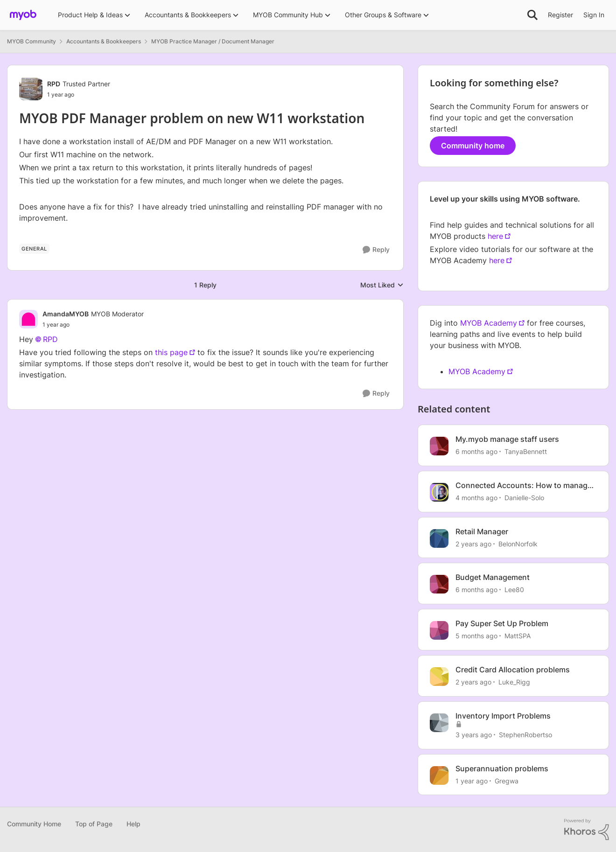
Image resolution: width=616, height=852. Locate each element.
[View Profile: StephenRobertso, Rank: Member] (439, 723)
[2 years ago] (473, 543)
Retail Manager (482, 531)
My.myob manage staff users (507, 439)
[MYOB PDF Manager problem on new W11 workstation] (93, 325)
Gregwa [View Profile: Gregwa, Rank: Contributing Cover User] (507, 780)
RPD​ (50, 339)
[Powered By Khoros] (587, 830)
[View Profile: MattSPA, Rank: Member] (439, 630)
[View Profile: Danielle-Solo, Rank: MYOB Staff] (439, 492)
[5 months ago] (476, 636)
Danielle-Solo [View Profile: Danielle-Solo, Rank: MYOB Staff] (524, 498)
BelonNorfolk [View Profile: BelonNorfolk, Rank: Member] (518, 543)
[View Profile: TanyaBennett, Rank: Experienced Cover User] (439, 446)
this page (171, 352)
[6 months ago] (476, 451)
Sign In (594, 15)
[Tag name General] (34, 249)
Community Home (34, 824)
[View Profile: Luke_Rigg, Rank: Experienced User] (439, 677)
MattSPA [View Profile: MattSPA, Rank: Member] (518, 636)
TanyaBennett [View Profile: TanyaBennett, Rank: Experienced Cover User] (526, 451)
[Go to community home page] (23, 15)
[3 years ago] (474, 735)
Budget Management (493, 577)
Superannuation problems (502, 768)
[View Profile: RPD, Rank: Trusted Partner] (31, 89)
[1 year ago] (472, 780)
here (495, 236)
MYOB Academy (489, 323)
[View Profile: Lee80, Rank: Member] (439, 584)
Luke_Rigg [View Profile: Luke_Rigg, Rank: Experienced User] (514, 682)
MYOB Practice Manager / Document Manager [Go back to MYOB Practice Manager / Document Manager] (213, 41)
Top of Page (94, 824)
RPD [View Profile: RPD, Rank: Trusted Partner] (54, 84)
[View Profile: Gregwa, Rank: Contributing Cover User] (439, 775)
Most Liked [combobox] (382, 285)
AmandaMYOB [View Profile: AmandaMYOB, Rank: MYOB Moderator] (66, 314)
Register (560, 15)
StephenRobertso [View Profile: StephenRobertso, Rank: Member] (525, 735)
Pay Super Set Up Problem (502, 623)
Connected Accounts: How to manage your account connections (524, 485)
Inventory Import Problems (503, 716)
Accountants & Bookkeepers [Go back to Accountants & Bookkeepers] (104, 41)
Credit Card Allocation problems (513, 670)
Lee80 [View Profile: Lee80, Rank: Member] (514, 590)
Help (133, 824)
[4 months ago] (476, 498)
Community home (473, 146)
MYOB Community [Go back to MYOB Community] (31, 41)
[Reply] (376, 250)
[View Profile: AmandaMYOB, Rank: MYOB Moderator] (28, 319)
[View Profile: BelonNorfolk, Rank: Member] (439, 538)
